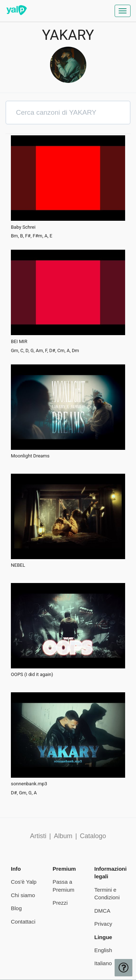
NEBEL (18, 565)
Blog (16, 908)
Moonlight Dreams (30, 456)
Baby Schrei (23, 227)
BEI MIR (19, 342)
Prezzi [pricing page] (60, 903)
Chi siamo (23, 895)
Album (63, 836)
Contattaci (23, 922)
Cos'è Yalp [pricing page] (24, 882)
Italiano (103, 963)
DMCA (102, 911)
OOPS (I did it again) (32, 675)
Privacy (103, 924)
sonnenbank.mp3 (29, 784)
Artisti (38, 836)
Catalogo (93, 836)
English (103, 950)
